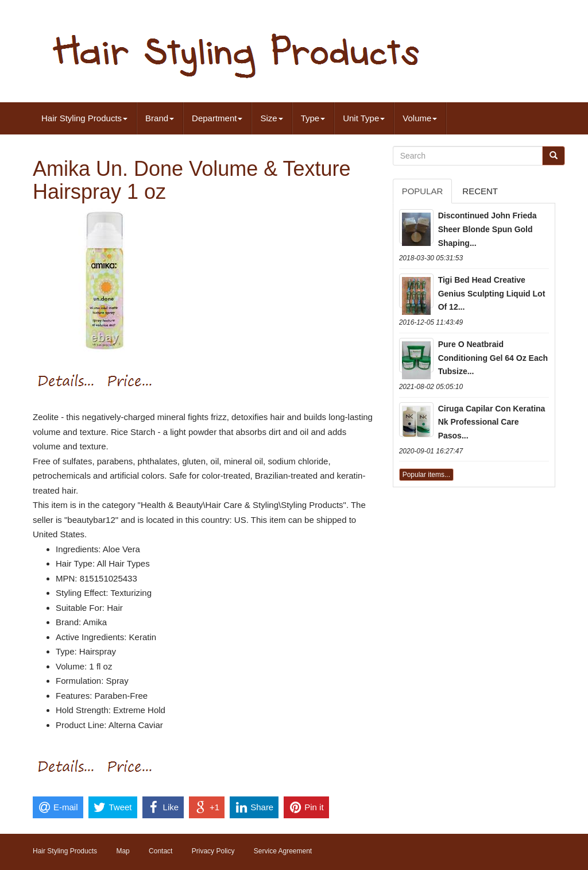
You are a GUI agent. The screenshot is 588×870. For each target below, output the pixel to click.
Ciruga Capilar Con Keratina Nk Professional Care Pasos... (492, 422)
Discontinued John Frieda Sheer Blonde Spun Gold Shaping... (488, 229)
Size (271, 118)
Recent (480, 191)
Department (217, 118)
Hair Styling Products (84, 118)
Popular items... (426, 475)
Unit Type (364, 118)
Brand (160, 118)
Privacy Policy (213, 851)
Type (313, 118)
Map (123, 851)
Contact (160, 851)
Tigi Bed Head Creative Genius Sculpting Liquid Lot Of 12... (492, 294)
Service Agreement (283, 851)
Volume (420, 118)
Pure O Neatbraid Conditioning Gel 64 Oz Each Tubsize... (493, 358)
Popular (423, 191)
